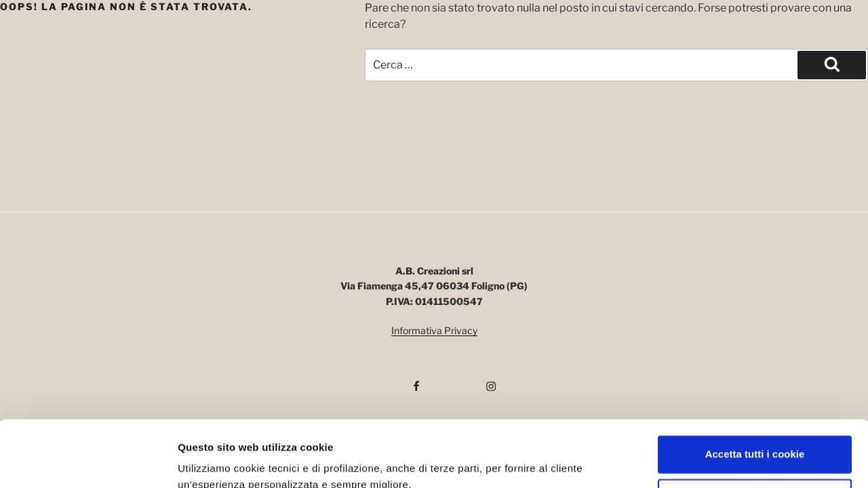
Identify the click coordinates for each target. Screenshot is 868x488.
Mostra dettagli (214, 461)
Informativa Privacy (434, 330)
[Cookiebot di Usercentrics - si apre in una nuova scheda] (88, 462)
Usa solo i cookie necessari (755, 437)
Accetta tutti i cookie (755, 393)
